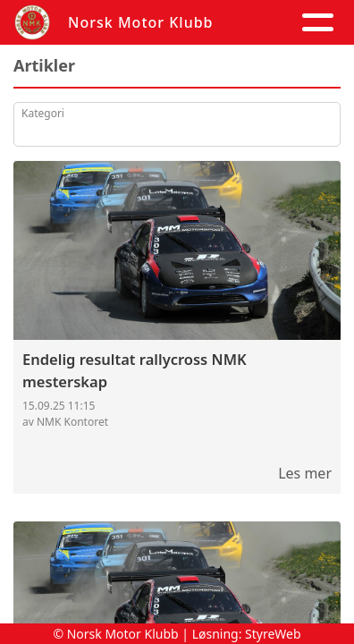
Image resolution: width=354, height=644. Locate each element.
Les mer (305, 473)
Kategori (43, 113)
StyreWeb (273, 634)
